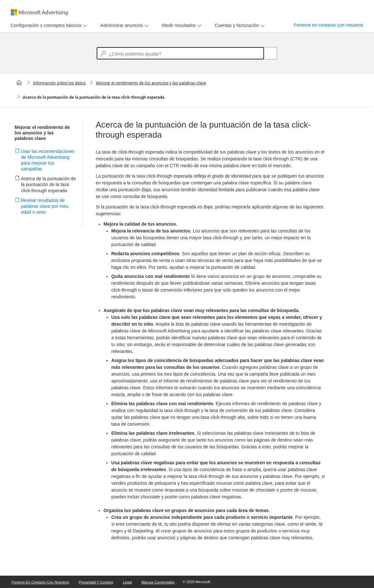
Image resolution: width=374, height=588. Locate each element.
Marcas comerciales (158, 582)
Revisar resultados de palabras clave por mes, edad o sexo (45, 206)
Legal (127, 582)
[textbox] (180, 53)
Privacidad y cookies (96, 582)
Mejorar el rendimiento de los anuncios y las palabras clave (151, 83)
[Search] (267, 53)
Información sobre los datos (59, 83)
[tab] (45, 25)
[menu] (48, 25)
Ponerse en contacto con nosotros (329, 25)
